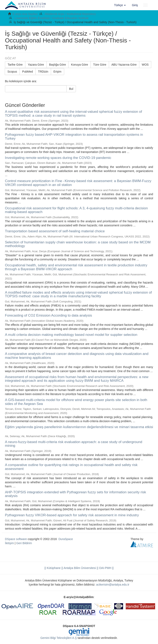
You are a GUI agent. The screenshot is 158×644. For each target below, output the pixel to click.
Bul (71, 89)
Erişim (58, 72)
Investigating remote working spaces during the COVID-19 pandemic (58, 158)
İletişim (9, 543)
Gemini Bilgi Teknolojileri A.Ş (59, 638)
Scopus (12, 72)
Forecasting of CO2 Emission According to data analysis (48, 315)
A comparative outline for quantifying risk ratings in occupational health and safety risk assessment (71, 467)
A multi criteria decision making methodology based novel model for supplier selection (71, 335)
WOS (145, 65)
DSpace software (16, 539)
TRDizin (43, 72)
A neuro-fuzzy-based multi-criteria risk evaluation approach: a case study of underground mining (74, 444)
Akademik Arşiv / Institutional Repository (70, 14)
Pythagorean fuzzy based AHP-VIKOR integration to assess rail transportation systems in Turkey (74, 137)
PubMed (28, 72)
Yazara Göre (36, 65)
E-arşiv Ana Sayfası (25, 14)
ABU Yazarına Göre (124, 65)
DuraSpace (66, 539)
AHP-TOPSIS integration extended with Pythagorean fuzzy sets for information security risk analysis (76, 494)
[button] (120, 5)
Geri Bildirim (24, 543)
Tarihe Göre (15, 65)
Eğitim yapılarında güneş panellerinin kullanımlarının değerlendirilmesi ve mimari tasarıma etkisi (79, 427)
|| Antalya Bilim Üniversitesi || (80, 568)
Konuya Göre (80, 65)
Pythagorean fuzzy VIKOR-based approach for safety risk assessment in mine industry (72, 515)
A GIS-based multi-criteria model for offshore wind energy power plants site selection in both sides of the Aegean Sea (76, 402)
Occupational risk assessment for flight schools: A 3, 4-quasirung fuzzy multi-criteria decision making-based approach (76, 210)
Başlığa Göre (58, 65)
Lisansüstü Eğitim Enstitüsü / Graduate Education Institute (51, 18)
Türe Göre (100, 65)
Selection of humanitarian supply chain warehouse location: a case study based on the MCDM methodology (78, 244)
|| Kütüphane (53, 568)
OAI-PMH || (106, 568)
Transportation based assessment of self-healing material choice (55, 231)
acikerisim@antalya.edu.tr (113, 585)
